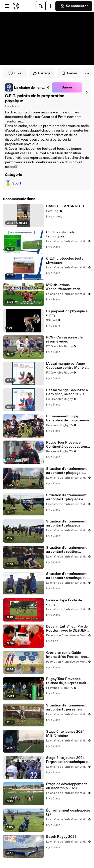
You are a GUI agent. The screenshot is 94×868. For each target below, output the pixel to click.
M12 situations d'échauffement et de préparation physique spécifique (63, 287)
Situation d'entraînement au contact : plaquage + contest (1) (66, 471)
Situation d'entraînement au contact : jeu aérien (66, 707)
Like (15, 73)
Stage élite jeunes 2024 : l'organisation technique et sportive (68, 760)
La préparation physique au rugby (68, 313)
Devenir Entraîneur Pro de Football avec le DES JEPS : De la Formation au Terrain (68, 629)
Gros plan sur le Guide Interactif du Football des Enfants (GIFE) (67, 655)
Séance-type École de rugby (64, 602)
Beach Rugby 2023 (61, 837)
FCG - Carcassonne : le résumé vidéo (64, 339)
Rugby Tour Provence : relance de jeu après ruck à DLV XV (67, 681)
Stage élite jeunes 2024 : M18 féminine (66, 734)
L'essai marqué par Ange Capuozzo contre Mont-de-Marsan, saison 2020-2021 (68, 366)
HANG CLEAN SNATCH (65, 206)
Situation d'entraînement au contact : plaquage (66, 523)
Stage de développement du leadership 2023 (67, 786)
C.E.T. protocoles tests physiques (65, 261)
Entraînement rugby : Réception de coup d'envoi (68, 418)
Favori (69, 73)
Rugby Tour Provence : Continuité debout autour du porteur (67, 445)
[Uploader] (51, 6)
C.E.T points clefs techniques (60, 234)
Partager (42, 73)
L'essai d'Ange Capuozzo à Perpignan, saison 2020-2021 (67, 392)
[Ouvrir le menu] (7, 6)
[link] (27, 87)
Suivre (67, 87)
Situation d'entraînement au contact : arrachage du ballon (66, 576)
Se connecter (74, 6)
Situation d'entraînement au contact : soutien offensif (66, 550)
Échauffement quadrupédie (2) (68, 813)
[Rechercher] (41, 6)
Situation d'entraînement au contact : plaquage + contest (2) (66, 497)
